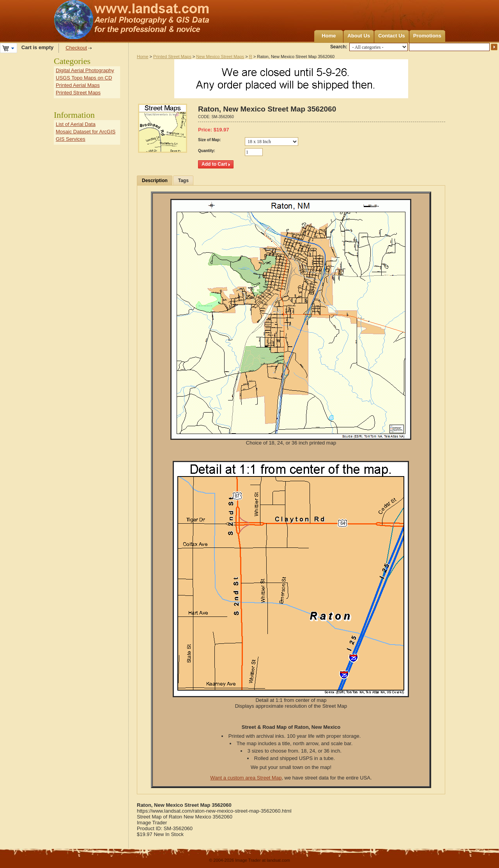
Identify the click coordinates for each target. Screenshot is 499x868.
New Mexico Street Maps (220, 57)
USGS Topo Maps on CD (84, 78)
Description (155, 181)
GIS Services (71, 139)
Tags (183, 181)
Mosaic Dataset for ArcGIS (86, 132)
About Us (359, 36)
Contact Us (392, 36)
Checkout (76, 48)
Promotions (427, 36)
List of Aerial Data (76, 124)
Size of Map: (209, 140)
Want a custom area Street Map (246, 778)
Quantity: (207, 151)
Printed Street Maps (172, 57)
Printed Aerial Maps (78, 85)
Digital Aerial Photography (85, 70)
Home (329, 36)
